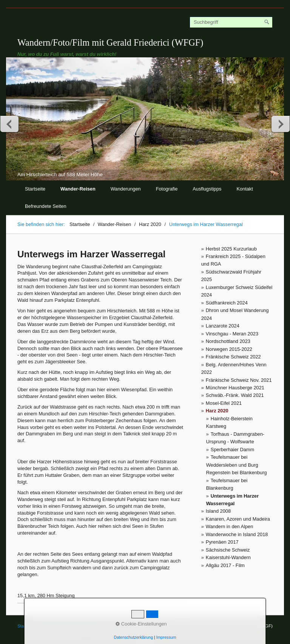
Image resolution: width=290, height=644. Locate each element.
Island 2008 (218, 511)
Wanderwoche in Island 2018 (237, 534)
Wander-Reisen (78, 189)
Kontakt (244, 189)
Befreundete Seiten (46, 206)
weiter (280, 124)
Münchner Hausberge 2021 (235, 388)
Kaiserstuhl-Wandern (228, 557)
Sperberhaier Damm (232, 450)
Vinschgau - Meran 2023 (232, 334)
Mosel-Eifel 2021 (224, 403)
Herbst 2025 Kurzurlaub (231, 249)
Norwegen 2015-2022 (229, 349)
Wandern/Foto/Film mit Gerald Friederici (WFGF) (110, 42)
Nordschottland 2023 (228, 341)
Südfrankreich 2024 (227, 303)
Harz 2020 (217, 411)
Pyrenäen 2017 (222, 542)
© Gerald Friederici (107, 626)
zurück (10, 124)
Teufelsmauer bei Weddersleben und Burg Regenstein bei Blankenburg (237, 465)
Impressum (72, 626)
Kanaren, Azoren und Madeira (238, 519)
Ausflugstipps (207, 189)
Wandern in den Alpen (229, 526)
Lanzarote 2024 (223, 326)
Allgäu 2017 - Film (225, 565)
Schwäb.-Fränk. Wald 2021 (235, 395)
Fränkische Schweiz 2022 (233, 357)
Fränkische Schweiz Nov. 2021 (239, 380)
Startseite (35, 189)
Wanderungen (126, 189)
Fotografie (167, 189)
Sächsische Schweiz (228, 550)
